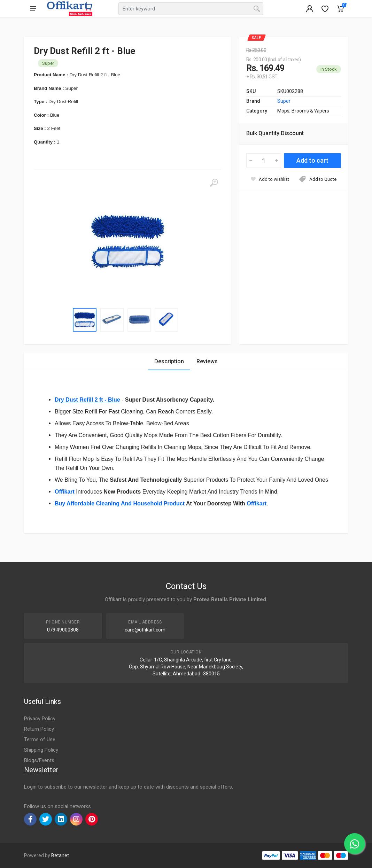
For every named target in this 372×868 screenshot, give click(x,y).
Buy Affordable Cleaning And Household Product (120, 503)
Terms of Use (40, 739)
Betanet (60, 855)
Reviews (207, 361)
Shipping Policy (41, 750)
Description (169, 361)
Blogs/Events (39, 760)
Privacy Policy (40, 719)
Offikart (257, 503)
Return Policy (39, 729)
